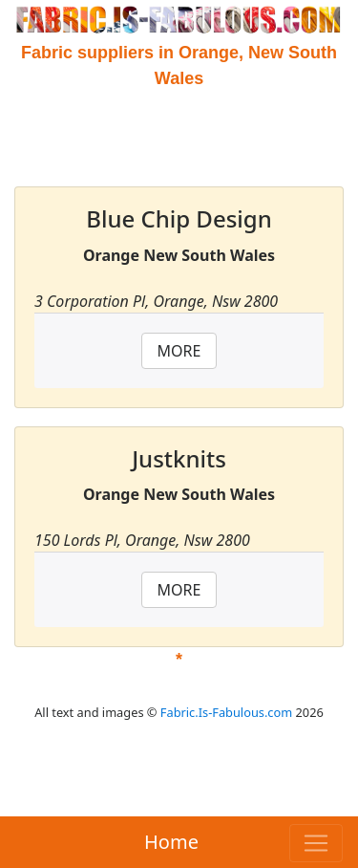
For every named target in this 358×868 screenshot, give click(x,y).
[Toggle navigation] (316, 843)
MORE (179, 351)
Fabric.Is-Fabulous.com (226, 712)
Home (171, 842)
